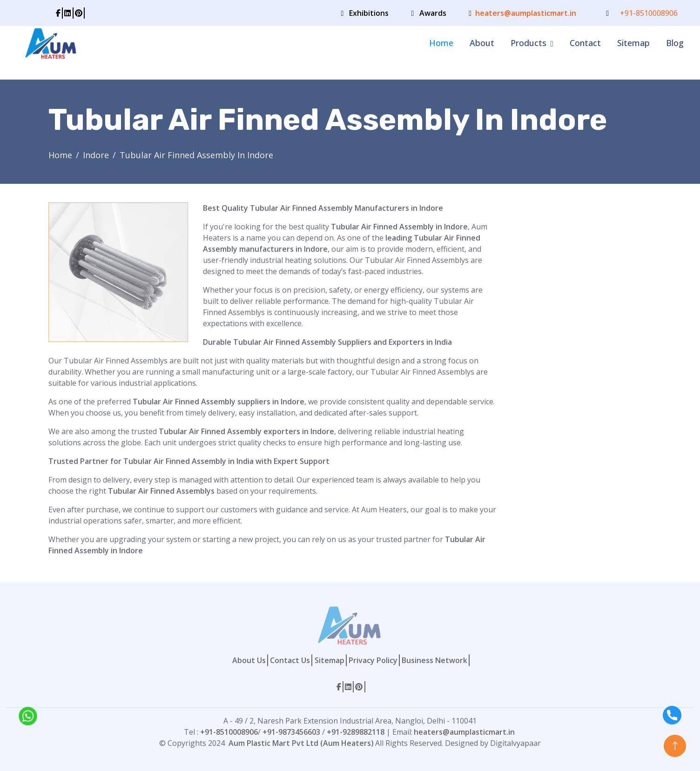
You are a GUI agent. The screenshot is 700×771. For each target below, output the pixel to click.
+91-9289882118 (356, 732)
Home (441, 43)
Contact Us (290, 660)
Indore (96, 155)
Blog (675, 43)
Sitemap (633, 43)
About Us (249, 660)
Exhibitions (369, 13)
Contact (585, 43)
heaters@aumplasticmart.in (526, 13)
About (482, 43)
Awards (433, 13)
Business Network (434, 660)
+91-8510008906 (649, 13)
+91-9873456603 (291, 732)
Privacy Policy (373, 660)
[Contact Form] (578, 342)
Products (528, 43)
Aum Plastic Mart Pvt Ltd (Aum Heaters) (301, 743)
